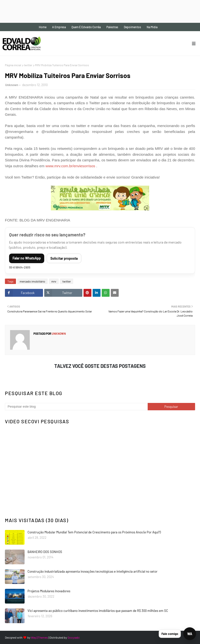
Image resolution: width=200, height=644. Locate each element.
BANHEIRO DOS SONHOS (45, 552)
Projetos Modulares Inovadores (49, 591)
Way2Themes (39, 637)
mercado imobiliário (32, 281)
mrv (54, 281)
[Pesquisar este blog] (76, 407)
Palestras (112, 27)
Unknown (12, 85)
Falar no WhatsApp (27, 258)
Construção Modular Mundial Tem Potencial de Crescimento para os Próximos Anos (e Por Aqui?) (94, 532)
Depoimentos (132, 27)
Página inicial (13, 65)
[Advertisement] (89, 11)
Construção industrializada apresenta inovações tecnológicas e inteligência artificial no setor (93, 571)
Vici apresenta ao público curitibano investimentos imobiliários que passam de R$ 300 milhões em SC (98, 611)
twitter (28, 65)
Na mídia (152, 27)
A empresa (59, 27)
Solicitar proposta (64, 258)
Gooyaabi (74, 637)
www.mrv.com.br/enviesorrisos (70, 166)
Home (43, 27)
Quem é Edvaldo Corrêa (86, 27)
